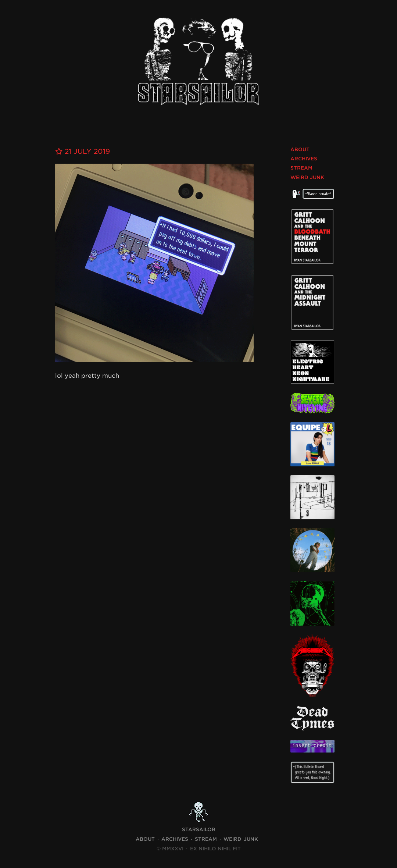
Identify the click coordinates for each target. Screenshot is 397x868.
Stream (301, 168)
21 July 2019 (83, 151)
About (300, 150)
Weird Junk (307, 177)
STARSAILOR (199, 830)
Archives (304, 159)
